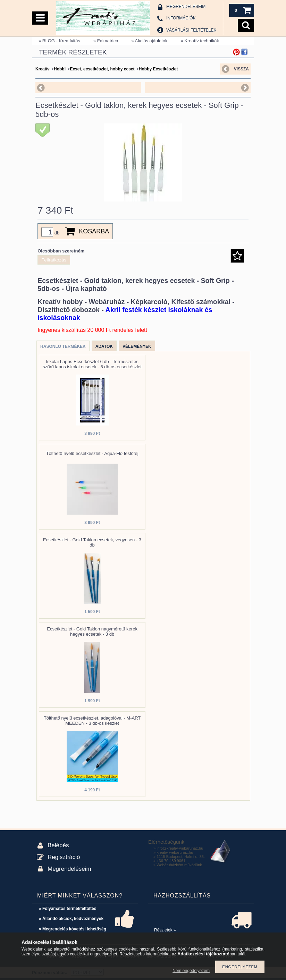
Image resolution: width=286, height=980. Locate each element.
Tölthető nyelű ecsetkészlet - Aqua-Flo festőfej (92, 453)
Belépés (58, 845)
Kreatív (43, 69)
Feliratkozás (54, 260)
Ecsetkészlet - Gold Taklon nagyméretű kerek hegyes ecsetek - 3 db (92, 631)
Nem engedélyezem (191, 971)
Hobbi (60, 69)
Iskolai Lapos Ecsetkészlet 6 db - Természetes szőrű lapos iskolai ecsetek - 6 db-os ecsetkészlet (92, 364)
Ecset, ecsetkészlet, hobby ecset (102, 69)
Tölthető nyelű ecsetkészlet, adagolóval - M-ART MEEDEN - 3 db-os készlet (92, 721)
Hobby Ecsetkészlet (158, 69)
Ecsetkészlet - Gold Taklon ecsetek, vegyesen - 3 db (92, 542)
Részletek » (165, 930)
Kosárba (94, 231)
